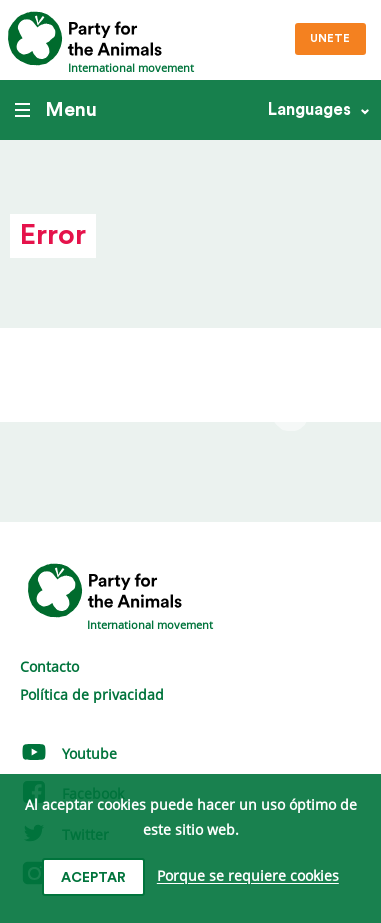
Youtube (68, 753)
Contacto (49, 666)
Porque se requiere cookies (248, 876)
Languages (309, 109)
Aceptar (93, 878)
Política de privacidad (92, 694)
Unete (330, 38)
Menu (56, 110)
